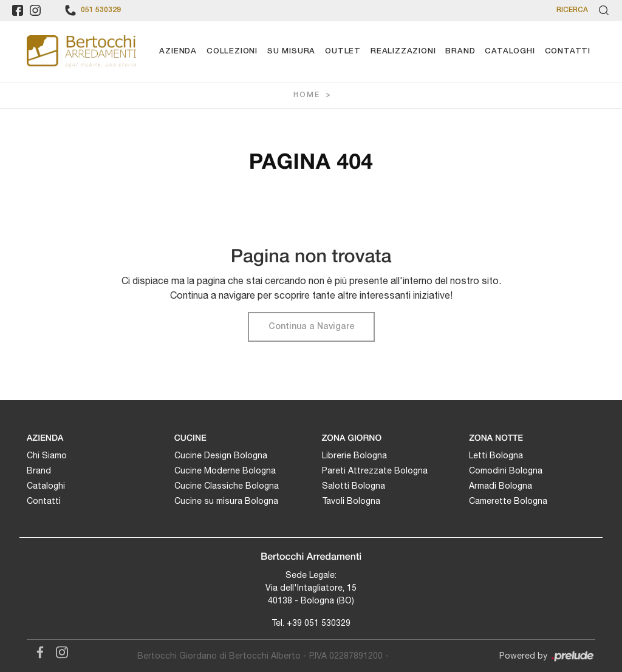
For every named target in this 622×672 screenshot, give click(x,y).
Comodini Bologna (506, 470)
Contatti (568, 51)
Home (307, 95)
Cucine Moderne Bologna (225, 470)
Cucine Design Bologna (221, 455)
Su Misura (291, 51)
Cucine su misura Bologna (226, 501)
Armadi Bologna (501, 486)
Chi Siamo (47, 455)
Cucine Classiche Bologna (227, 486)
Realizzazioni (403, 51)
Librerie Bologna (354, 455)
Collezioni (232, 51)
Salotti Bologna (354, 486)
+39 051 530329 (319, 623)
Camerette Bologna (508, 501)
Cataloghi (510, 51)
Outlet (343, 51)
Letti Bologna (496, 455)
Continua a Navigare (311, 327)
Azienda (178, 51)
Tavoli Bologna (351, 501)
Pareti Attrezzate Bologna (375, 470)
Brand (460, 51)
